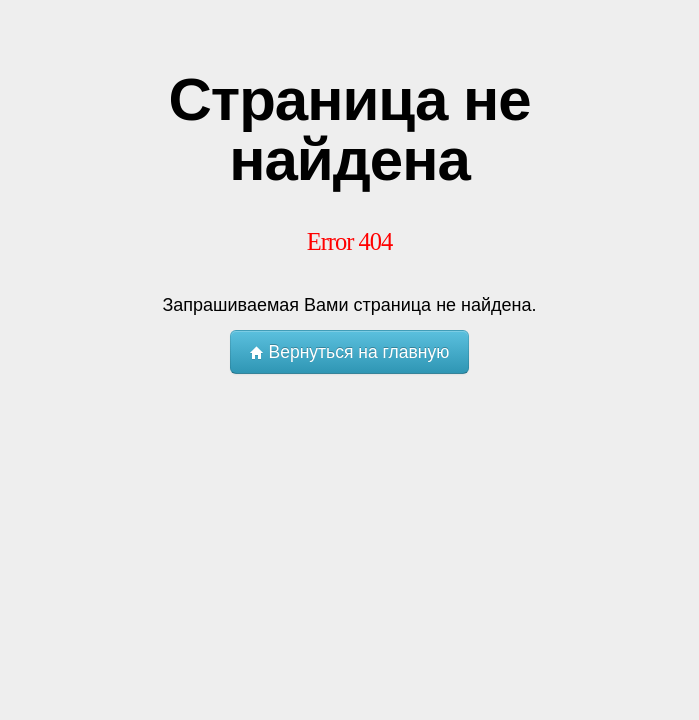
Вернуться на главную (350, 352)
